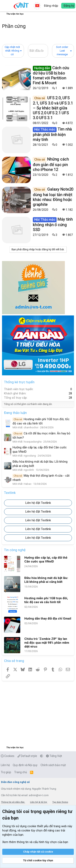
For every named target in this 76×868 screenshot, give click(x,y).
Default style (27, 756)
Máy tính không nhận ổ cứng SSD (53, 224)
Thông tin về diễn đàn (13, 802)
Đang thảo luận (15, 413)
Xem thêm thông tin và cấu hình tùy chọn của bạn (35, 842)
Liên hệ (5, 765)
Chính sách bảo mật (53, 765)
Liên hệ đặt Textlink (38, 503)
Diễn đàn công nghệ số (15, 782)
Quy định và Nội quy (25, 765)
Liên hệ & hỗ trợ (39, 802)
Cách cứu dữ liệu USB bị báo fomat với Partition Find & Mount (51, 75)
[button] (6, 6)
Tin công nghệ (15, 550)
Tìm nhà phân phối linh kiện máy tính (52, 134)
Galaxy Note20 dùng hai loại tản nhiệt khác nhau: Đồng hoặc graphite (53, 197)
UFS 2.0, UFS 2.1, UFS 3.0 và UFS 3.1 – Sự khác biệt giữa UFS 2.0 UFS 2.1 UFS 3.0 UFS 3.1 (53, 108)
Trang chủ (21, 772)
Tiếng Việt (54, 756)
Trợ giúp (6, 772)
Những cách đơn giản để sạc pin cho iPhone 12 (51, 164)
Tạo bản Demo (60, 802)
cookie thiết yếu (38, 826)
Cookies (8, 756)
